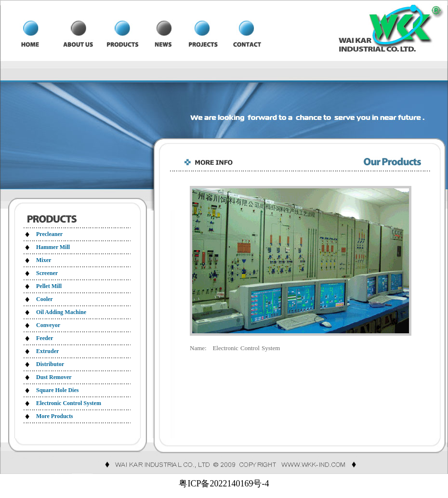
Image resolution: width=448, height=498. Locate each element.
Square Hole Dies (57, 390)
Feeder (45, 338)
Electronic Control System (69, 403)
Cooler (45, 299)
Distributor (50, 364)
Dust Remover (54, 377)
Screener (47, 273)
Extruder (47, 351)
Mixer (44, 260)
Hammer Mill (53, 247)
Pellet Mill (49, 286)
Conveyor (48, 325)
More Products (55, 416)
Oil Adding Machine (61, 312)
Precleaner (49, 234)
